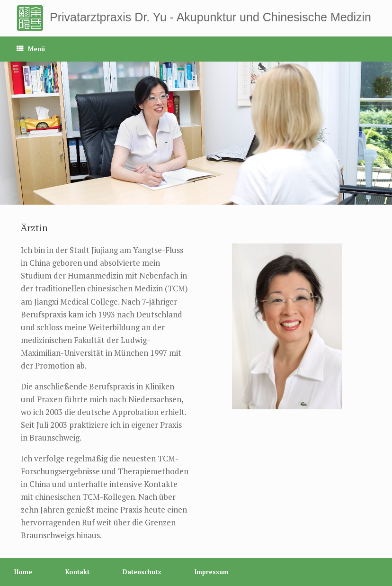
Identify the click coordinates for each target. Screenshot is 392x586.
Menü (31, 49)
